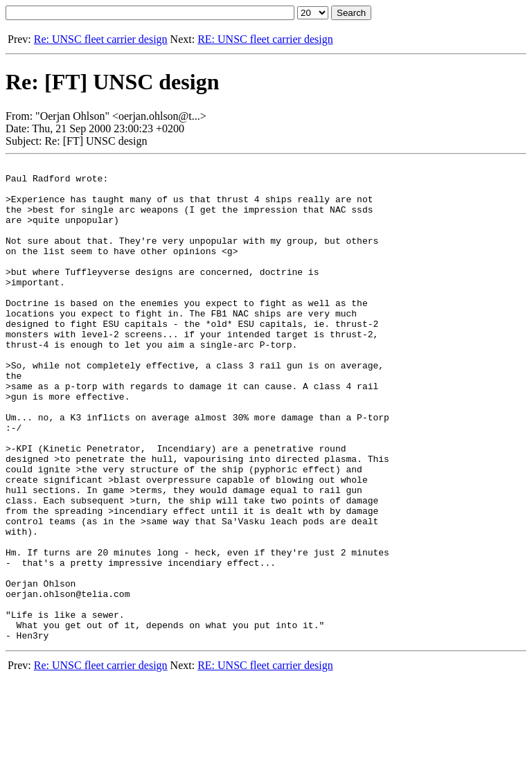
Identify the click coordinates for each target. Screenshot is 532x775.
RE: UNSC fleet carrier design (265, 39)
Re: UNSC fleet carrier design (101, 39)
